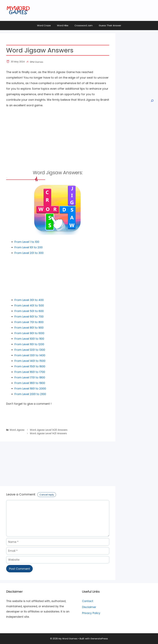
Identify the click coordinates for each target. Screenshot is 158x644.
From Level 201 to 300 (29, 253)
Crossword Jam (84, 25)
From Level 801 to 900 (29, 328)
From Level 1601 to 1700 (30, 372)
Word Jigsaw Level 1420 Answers (49, 430)
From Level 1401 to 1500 (30, 361)
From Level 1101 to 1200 (29, 344)
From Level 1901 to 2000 (30, 389)
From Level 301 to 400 (29, 300)
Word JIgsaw (17, 430)
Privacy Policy (91, 613)
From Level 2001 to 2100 (30, 394)
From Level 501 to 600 (29, 311)
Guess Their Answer (110, 25)
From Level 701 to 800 (29, 322)
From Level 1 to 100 (27, 242)
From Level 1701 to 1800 (30, 377)
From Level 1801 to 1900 (30, 383)
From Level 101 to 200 (29, 247)
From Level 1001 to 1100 (29, 339)
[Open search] (152, 101)
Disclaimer (89, 607)
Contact (88, 601)
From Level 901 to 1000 (29, 333)
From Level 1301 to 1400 (30, 355)
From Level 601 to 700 (29, 317)
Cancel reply (47, 495)
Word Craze (44, 25)
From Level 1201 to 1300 (30, 350)
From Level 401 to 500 (29, 305)
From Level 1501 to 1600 (30, 366)
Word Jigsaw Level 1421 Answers (48, 433)
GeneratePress (99, 639)
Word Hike (63, 25)
